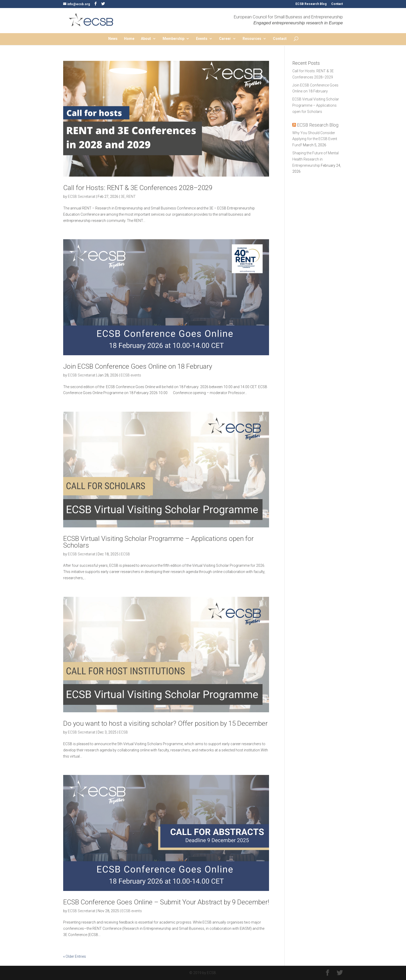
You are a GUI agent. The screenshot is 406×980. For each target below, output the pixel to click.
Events (202, 39)
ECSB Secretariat (82, 197)
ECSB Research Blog (311, 4)
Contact (337, 4)
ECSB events (131, 375)
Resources (252, 39)
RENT (131, 197)
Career (225, 39)
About (146, 39)
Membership (173, 39)
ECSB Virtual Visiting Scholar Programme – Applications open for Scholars (158, 542)
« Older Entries (75, 956)
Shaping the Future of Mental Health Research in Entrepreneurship (316, 159)
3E (123, 197)
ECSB (125, 554)
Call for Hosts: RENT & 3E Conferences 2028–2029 (138, 188)
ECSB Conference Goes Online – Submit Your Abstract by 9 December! (166, 902)
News (113, 39)
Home (129, 39)
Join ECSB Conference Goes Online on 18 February (138, 366)
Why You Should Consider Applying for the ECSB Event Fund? (315, 139)
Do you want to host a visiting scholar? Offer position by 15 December (165, 723)
